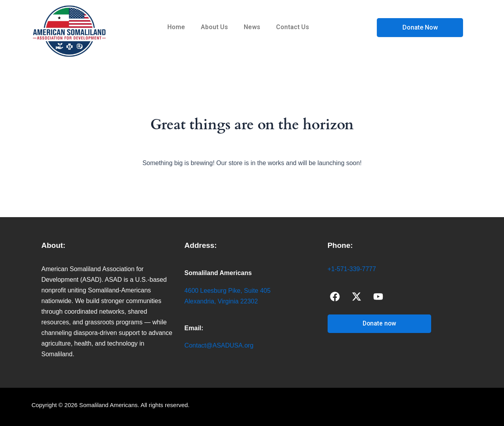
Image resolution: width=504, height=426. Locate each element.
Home (176, 27)
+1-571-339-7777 (352, 269)
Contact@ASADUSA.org (219, 345)
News (252, 27)
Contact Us (293, 27)
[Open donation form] (420, 28)
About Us (214, 27)
